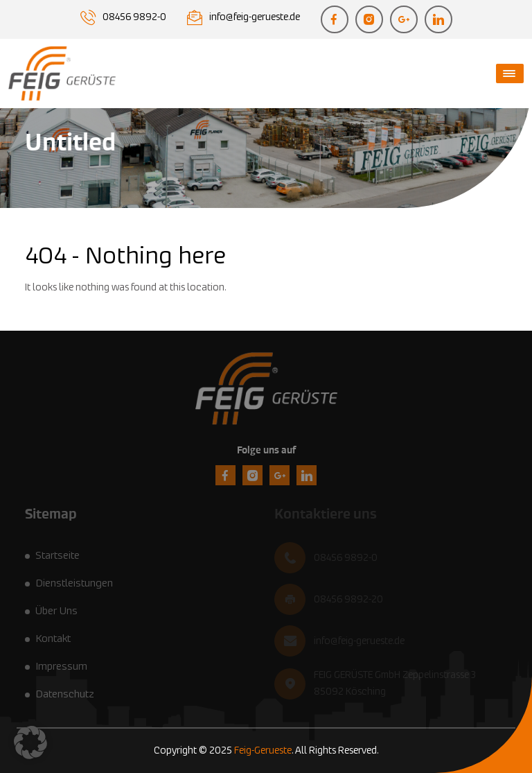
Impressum (61, 667)
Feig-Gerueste (263, 751)
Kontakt (53, 639)
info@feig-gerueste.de (255, 17)
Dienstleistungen (74, 583)
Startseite (57, 556)
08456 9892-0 (134, 17)
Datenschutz (65, 694)
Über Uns (56, 611)
